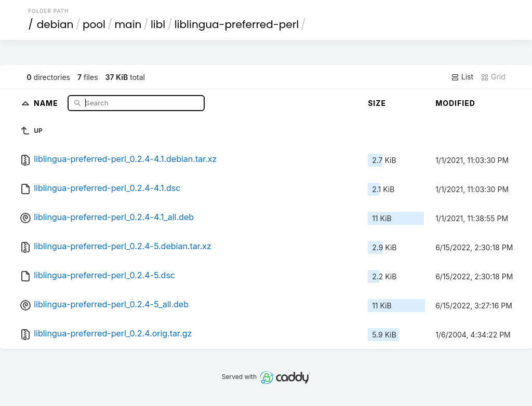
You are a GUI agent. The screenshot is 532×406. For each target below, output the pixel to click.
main (128, 24)
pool (94, 24)
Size (377, 103)
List (462, 77)
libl (158, 24)
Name (47, 103)
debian (55, 24)
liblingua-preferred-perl (237, 24)
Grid (493, 77)
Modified (455, 103)
